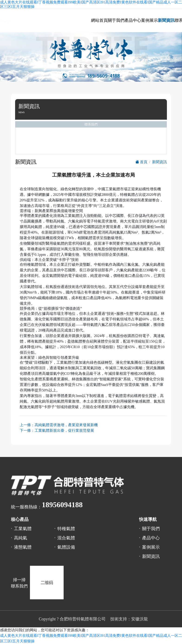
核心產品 (20, 519)
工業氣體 (23, 529)
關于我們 (116, 20)
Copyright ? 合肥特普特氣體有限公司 (72, 619)
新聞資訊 (166, 20)
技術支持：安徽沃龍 (129, 619)
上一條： (59, 425)
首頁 (141, 162)
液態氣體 (23, 547)
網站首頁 (99, 20)
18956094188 (62, 505)
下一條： (57, 430)
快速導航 (148, 519)
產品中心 (133, 20)
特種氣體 (66, 529)
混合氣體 (66, 538)
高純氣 (21, 538)
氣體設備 (66, 547)
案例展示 (149, 20)
